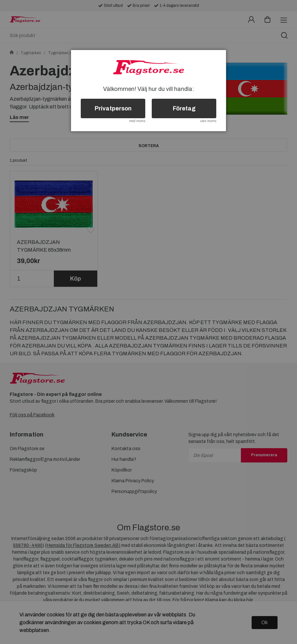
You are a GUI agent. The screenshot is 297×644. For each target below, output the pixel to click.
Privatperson (113, 108)
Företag (184, 108)
